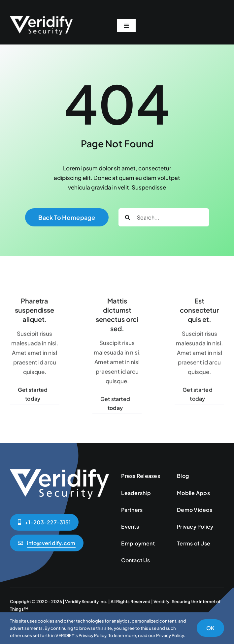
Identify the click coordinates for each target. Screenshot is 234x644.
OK (210, 628)
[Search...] (164, 217)
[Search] (128, 217)
